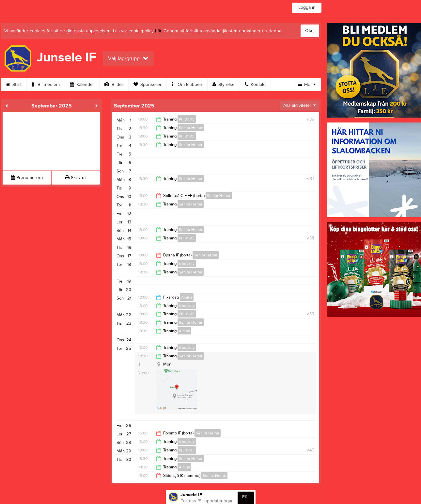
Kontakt (255, 85)
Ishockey (187, 264)
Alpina (187, 297)
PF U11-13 (187, 119)
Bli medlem (46, 85)
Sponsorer (148, 85)
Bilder (114, 85)
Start (14, 85)
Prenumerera (27, 178)
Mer (307, 85)
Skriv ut (76, 178)
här (158, 31)
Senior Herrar (191, 128)
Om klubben (187, 85)
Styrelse (224, 85)
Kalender (82, 85)
